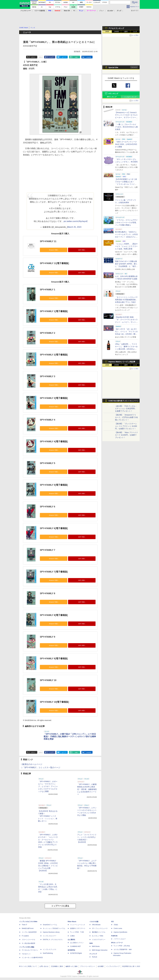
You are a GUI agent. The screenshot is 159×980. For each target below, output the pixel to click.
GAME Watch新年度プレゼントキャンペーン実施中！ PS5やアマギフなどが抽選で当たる (123, 401)
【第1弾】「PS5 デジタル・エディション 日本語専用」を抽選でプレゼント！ (126, 409)
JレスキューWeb (98, 936)
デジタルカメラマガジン (30, 950)
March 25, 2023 (74, 227)
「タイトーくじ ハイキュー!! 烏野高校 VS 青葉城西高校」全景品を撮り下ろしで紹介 (126, 300)
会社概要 (101, 966)
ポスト (33, 57)
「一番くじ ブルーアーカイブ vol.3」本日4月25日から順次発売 (126, 127)
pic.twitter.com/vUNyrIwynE (76, 221)
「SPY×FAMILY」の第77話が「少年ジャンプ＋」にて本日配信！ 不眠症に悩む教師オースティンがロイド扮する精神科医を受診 (70, 736)
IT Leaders (25, 936)
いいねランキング (130, 97)
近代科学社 (71, 950)
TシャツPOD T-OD (77, 932)
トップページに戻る (60, 906)
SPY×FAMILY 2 (48, 333)
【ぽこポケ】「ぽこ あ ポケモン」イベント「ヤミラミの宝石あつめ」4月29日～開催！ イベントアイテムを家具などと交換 (126, 334)
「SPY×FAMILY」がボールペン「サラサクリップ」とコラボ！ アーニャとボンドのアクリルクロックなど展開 (48, 786)
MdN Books (96, 946)
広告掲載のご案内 (57, 966)
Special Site (113, 67)
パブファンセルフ (120, 939)
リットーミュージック (78, 925)
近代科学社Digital (76, 953)
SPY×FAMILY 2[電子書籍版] (54, 355)
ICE (112, 922)
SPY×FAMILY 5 (48, 463)
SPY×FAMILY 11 (48, 241)
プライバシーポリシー (88, 966)
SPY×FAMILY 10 (48, 680)
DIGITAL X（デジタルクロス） (53, 940)
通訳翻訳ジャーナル (99, 932)
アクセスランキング (116, 28)
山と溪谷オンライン (77, 943)
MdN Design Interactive (100, 950)
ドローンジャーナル (28, 940)
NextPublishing (48, 953)
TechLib (94, 957)
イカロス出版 (94, 922)
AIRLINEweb (96, 925)
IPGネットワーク (117, 943)
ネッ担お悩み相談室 (28, 943)
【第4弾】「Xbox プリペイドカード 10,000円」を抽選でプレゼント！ (126, 435)
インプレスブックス (50, 949)
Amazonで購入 (54, 250)
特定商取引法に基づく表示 (131, 966)
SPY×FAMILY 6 (48, 507)
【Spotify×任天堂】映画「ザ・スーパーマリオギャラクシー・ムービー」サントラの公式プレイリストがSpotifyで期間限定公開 (126, 322)
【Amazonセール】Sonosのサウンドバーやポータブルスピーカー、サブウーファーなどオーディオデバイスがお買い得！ (126, 117)
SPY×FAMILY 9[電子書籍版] (54, 659)
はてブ (64, 57)
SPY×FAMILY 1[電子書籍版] (54, 311)
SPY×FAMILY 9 (48, 637)
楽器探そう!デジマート (78, 928)
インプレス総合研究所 (29, 932)
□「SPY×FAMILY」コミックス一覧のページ (41, 767)
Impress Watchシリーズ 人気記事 (122, 362)
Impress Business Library (51, 932)
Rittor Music (72, 922)
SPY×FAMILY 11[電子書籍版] (54, 263)
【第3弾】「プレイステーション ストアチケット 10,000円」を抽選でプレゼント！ (126, 426)
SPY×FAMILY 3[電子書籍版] (54, 398)
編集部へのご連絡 (72, 966)
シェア (51, 57)
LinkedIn (89, 57)
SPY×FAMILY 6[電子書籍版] (54, 528)
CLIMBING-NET (76, 946)
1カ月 (135, 32)
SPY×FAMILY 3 (48, 376)
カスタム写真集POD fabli (123, 949)
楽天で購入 (82, 250)
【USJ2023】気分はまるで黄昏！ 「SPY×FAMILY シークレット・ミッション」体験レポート (48, 816)
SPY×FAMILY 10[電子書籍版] (54, 702)
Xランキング (113, 94)
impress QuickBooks (120, 932)
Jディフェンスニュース (100, 928)
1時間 (107, 32)
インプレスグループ (113, 966)
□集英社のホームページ (32, 764)
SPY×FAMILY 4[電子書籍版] (54, 442)
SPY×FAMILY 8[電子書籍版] (54, 615)
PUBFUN (114, 936)
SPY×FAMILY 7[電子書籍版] (54, 572)
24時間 (116, 32)
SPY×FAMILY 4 (48, 420)
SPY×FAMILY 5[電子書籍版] (54, 485)
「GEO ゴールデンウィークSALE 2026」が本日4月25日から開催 (126, 144)
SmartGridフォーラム (50, 925)
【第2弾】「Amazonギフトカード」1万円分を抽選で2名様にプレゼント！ (126, 417)
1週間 (126, 32)
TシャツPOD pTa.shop (122, 946)
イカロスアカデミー (99, 940)
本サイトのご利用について (28, 966)
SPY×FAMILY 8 (48, 593)
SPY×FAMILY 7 (48, 550)
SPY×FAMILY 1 (48, 290)
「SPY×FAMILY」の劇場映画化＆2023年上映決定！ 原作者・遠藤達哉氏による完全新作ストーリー (87, 789)
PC (74, 11)
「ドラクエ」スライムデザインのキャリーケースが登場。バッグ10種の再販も (126, 222)
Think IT (24, 925)
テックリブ (93, 954)
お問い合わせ (44, 966)
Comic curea (118, 928)
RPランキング (112, 97)
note (76, 57)
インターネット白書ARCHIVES (32, 958)
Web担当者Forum (28, 928)
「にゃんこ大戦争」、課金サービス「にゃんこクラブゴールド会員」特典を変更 (126, 246)
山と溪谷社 (71, 940)
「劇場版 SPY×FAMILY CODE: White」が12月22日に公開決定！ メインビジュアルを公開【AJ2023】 (48, 866)
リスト (41, 57)
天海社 (116, 925)
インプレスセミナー (50, 936)
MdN (91, 943)
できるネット (26, 954)
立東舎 (72, 936)
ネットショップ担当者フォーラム (54, 928)
